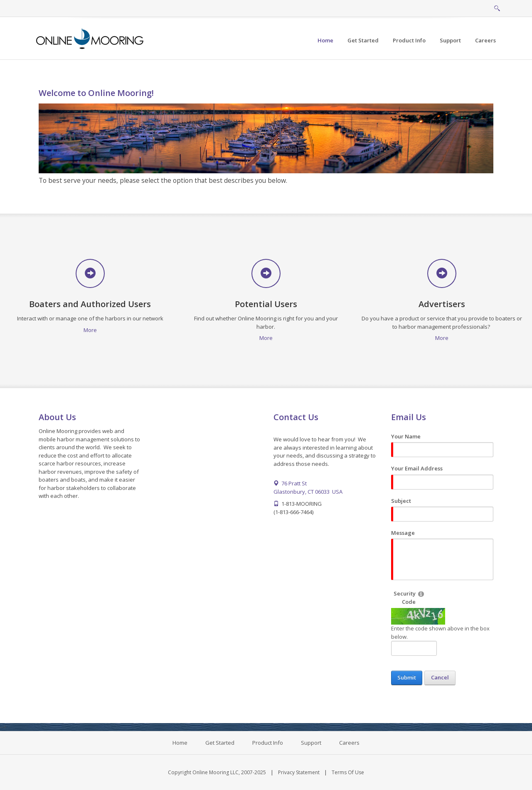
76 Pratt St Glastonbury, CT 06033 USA (308, 487)
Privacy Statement (299, 772)
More (90, 330)
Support (311, 743)
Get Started (220, 743)
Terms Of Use (348, 772)
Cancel (440, 677)
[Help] (421, 594)
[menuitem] (363, 41)
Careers (349, 743)
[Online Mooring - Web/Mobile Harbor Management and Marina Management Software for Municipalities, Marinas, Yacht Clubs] (90, 38)
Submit (407, 677)
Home (180, 743)
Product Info (268, 743)
